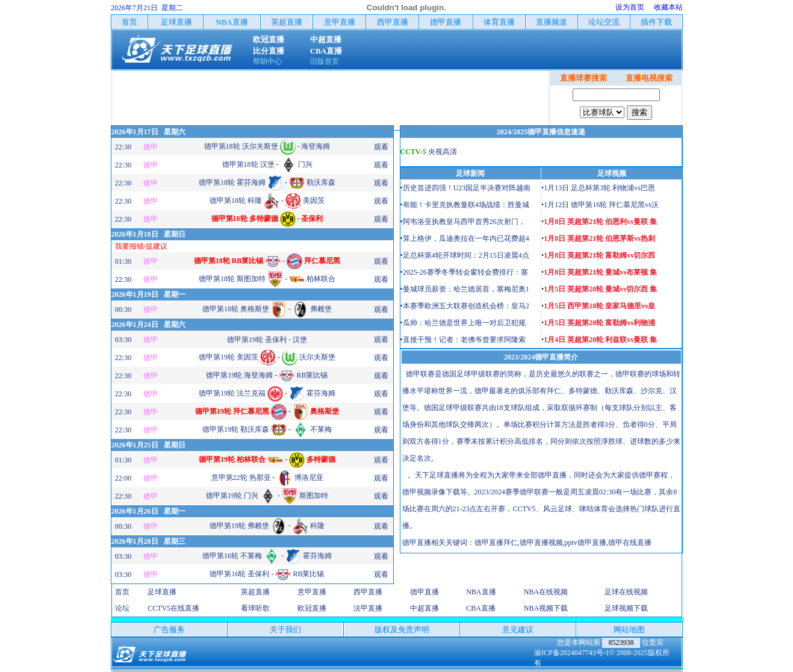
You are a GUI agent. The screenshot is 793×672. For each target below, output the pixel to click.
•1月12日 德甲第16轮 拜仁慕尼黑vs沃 (600, 205)
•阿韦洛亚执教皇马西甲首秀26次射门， (463, 222)
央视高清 (443, 152)
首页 (122, 592)
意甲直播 (312, 592)
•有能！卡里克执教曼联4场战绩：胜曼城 (465, 205)
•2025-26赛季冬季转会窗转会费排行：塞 (464, 272)
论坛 (122, 608)
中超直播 (424, 608)
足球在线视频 (626, 592)
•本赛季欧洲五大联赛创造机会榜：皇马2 (465, 306)
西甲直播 (368, 592)
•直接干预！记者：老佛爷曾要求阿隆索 (463, 340)
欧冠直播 (312, 608)
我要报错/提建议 (141, 246)
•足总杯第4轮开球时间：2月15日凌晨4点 (465, 255)
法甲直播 (368, 608)
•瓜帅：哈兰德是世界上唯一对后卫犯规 (463, 323)
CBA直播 (481, 608)
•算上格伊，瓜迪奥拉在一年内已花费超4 (465, 238)
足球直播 (162, 592)
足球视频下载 (626, 608)
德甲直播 (424, 592)
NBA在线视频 (546, 592)
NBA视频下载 (546, 608)
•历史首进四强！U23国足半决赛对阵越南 (466, 188)
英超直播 (255, 592)
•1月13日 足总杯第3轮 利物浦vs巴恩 (598, 188)
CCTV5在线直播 (173, 608)
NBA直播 (481, 592)
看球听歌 (255, 608)
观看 (381, 147)
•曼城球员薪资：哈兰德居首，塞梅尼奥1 (465, 289)
